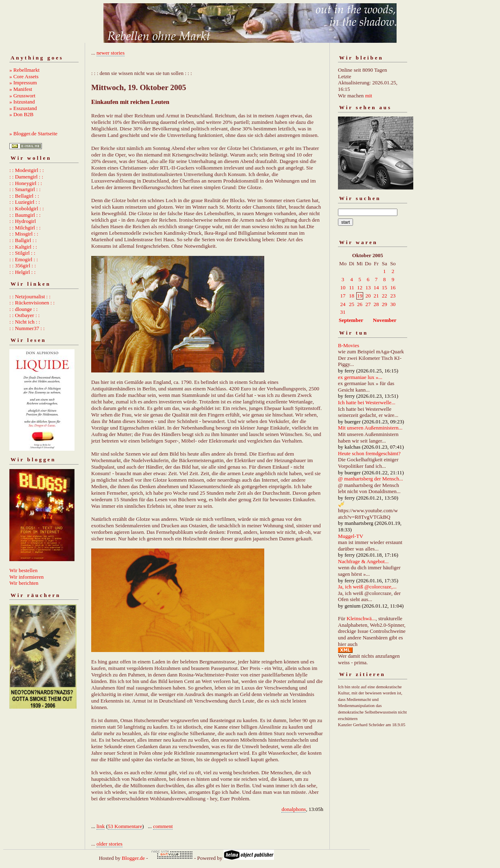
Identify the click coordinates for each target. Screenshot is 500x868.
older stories (110, 844)
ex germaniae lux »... (360, 377)
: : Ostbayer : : (24, 315)
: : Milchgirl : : (25, 228)
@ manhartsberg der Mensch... (371, 479)
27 (368, 304)
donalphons (294, 809)
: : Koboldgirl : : (27, 208)
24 (343, 304)
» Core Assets (24, 76)
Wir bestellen (23, 570)
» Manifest (21, 89)
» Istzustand (22, 102)
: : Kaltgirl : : (23, 247)
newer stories (111, 53)
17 (343, 296)
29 (385, 304)
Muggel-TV (351, 536)
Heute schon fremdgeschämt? (369, 453)
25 (352, 304)
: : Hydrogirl (23, 221)
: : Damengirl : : (26, 177)
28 (376, 304)
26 (360, 304)
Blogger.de (133, 858)
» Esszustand (23, 108)
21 (376, 296)
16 (393, 287)
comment (163, 826)
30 (393, 304)
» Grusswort (22, 96)
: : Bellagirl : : (24, 196)
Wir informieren (26, 577)
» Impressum (23, 83)
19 (360, 296)
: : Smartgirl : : (25, 189)
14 (376, 287)
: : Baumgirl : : (25, 215)
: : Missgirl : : (24, 234)
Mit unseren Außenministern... (370, 428)
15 (385, 287)
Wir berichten (24, 583)
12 (360, 287)
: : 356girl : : (23, 265)
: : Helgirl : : (22, 272)
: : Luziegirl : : (25, 202)
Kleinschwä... (361, 618)
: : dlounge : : (23, 309)
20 (368, 296)
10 (343, 287)
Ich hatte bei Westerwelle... (367, 402)
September (351, 320)
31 (343, 312)
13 (368, 287)
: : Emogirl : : (24, 259)
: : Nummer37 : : (27, 328)
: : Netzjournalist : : (30, 296)
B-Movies (349, 345)
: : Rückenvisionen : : (32, 303)
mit (369, 96)
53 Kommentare (125, 826)
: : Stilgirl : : (22, 253)
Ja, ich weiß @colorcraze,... (367, 587)
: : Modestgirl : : (27, 170)
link (101, 826)
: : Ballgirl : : (23, 240)
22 (385, 296)
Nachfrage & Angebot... (363, 561)
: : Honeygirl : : (26, 183)
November (385, 320)
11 (352, 287)
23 (393, 296)
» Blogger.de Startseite (33, 133)
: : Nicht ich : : (25, 322)
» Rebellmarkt (24, 70)
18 (352, 296)
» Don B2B (21, 114)
